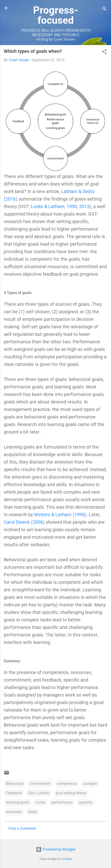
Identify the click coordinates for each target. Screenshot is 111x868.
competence (67, 784)
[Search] (104, 10)
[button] (104, 52)
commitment (40, 784)
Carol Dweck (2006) (24, 522)
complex (90, 784)
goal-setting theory (71, 793)
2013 (84, 206)
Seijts (33, 812)
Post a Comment (22, 828)
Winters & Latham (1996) (60, 515)
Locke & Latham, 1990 (54, 206)
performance (62, 802)
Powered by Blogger (56, 849)
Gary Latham (39, 793)
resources (14, 812)
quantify (86, 802)
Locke (40, 802)
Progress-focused (56, 15)
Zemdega (66, 859)
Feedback (14, 793)
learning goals (18, 802)
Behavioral (15, 784)
